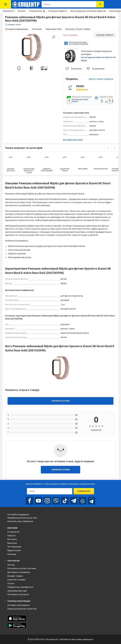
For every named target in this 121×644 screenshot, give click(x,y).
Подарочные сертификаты (20, 587)
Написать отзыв (60, 401)
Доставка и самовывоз (19, 572)
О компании (13, 532)
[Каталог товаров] (6, 4)
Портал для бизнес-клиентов (22, 609)
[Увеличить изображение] (54, 37)
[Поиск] (100, 4)
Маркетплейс (14, 550)
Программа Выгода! (17, 591)
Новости (12, 536)
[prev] (108, 148)
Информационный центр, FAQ (22, 518)
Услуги (11, 583)
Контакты (12, 539)
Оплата (11, 565)
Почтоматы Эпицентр (18, 594)
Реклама (12, 554)
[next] (115, 148)
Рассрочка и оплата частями (22, 568)
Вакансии (12, 543)
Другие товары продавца (101, 79)
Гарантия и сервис (17, 580)
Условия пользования (18, 605)
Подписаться (84, 491)
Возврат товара (15, 576)
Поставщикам (14, 547)
